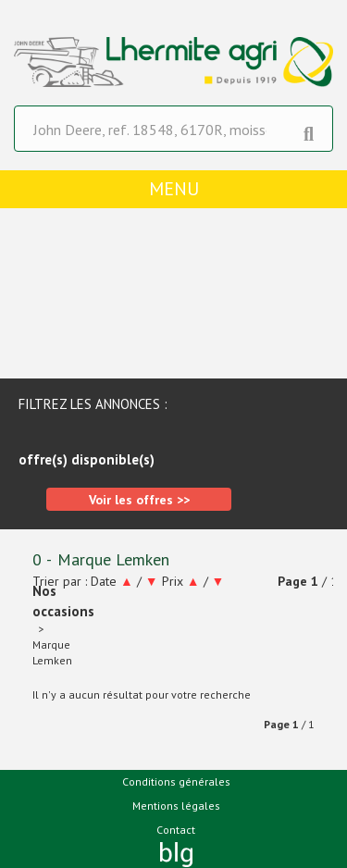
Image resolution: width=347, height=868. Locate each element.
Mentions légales (176, 806)
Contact (176, 830)
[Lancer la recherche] (309, 130)
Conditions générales (176, 781)
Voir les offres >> (139, 500)
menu (174, 189)
